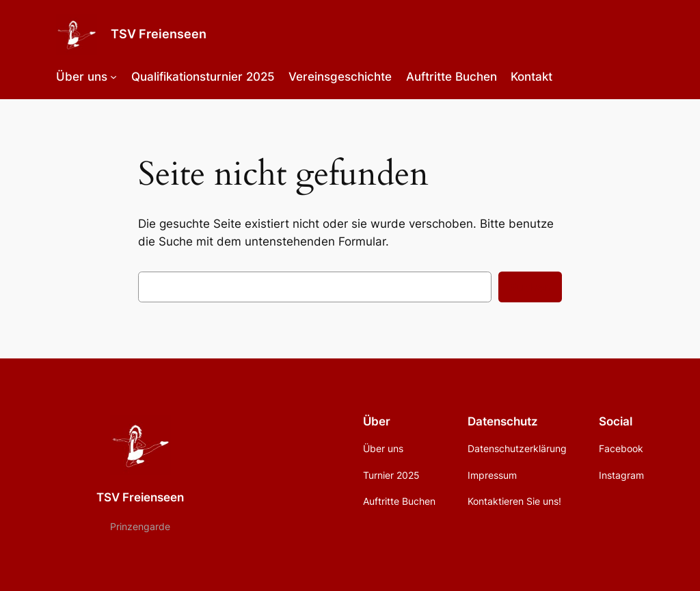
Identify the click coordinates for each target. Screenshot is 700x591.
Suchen (530, 287)
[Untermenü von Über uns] (113, 77)
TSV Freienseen (159, 34)
